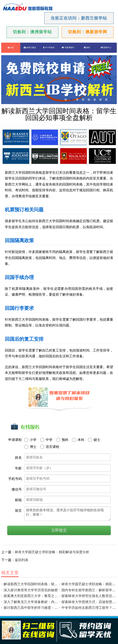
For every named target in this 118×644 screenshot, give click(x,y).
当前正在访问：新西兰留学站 (79, 18)
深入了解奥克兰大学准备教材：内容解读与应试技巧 (43, 602)
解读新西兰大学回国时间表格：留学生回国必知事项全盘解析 (49, 584)
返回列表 (22, 560)
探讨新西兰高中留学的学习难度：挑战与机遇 (37, 608)
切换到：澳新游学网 (88, 32)
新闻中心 (106, 48)
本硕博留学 (68, 48)
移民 (87, 48)
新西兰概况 (30, 48)
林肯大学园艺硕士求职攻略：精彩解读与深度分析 (52, 552)
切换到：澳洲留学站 (32, 32)
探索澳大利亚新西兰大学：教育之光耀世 (34, 596)
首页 (11, 48)
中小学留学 (49, 48)
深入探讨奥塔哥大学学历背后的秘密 (31, 590)
